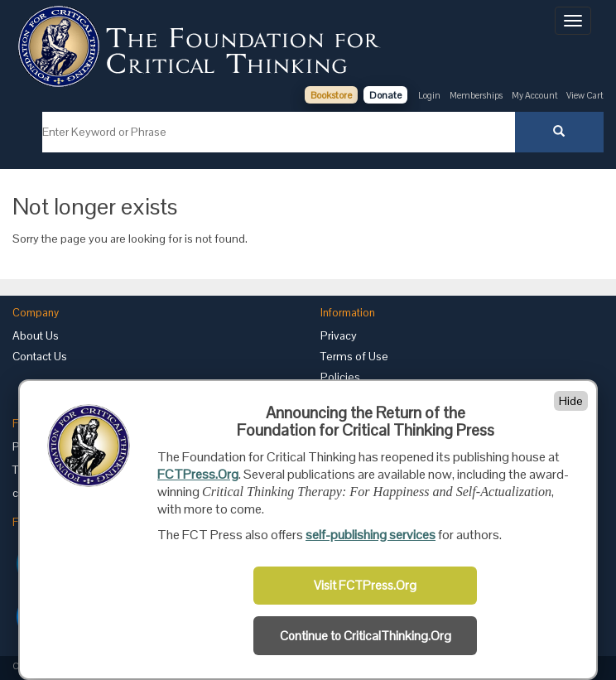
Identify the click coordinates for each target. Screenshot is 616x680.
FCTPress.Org (198, 474)
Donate (385, 95)
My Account (536, 95)
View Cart (585, 95)
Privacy (339, 335)
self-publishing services (371, 535)
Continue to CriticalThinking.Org (366, 636)
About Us (36, 335)
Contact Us (40, 356)
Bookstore (331, 95)
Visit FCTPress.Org (365, 586)
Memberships (476, 95)
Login (429, 95)
